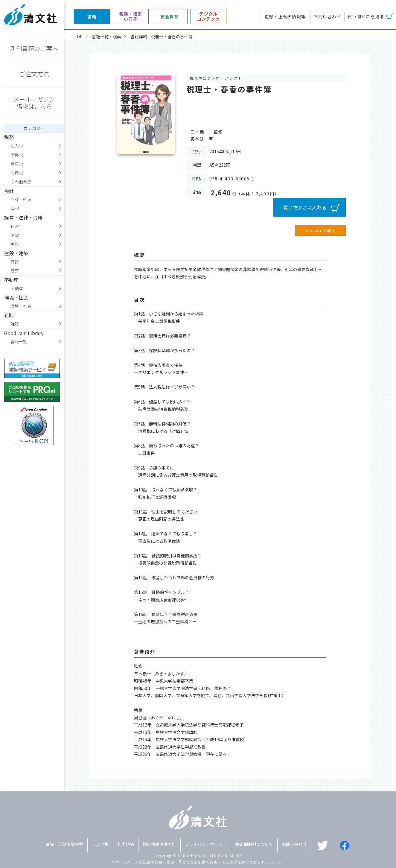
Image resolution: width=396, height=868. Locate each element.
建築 (15, 271)
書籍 (92, 17)
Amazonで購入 (320, 230)
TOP (78, 37)
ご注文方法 (34, 74)
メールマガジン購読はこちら (34, 103)
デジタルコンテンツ (209, 16)
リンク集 (100, 844)
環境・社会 (21, 306)
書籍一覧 (19, 341)
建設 (15, 262)
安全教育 (170, 17)
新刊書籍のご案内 (34, 48)
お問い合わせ (327, 16)
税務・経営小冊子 (131, 16)
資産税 (17, 164)
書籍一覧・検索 (106, 37)
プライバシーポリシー (206, 844)
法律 (15, 235)
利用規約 (126, 844)
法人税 (17, 146)
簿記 (15, 208)
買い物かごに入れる (305, 207)
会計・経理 (21, 199)
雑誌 (15, 324)
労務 (15, 244)
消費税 (17, 173)
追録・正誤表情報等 (285, 16)
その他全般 (21, 182)
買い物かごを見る (366, 16)
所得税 (17, 155)
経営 (15, 226)
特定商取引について (254, 844)
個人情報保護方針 (159, 844)
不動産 (17, 288)
